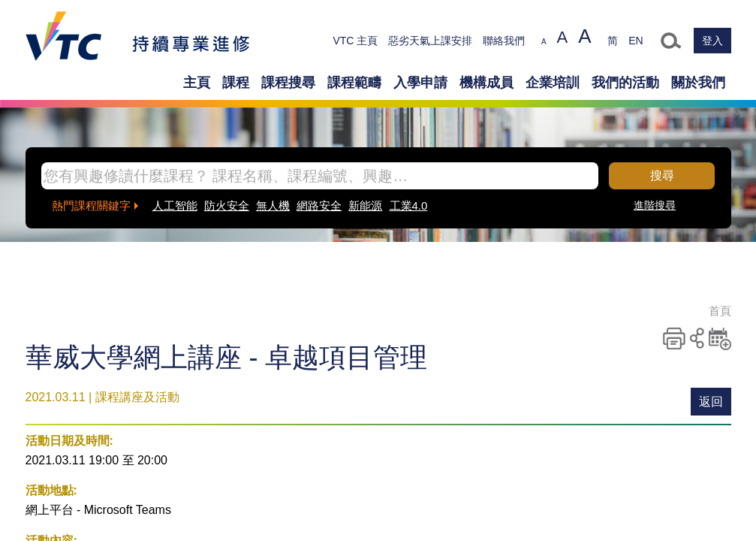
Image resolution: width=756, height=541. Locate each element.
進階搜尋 (655, 205)
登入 (712, 41)
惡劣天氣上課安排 (430, 41)
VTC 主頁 (355, 41)
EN (636, 41)
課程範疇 (354, 83)
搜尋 (662, 175)
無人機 (273, 206)
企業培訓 (553, 83)
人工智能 (175, 206)
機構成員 (486, 83)
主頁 (197, 83)
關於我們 (698, 83)
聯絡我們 (504, 41)
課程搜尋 (288, 83)
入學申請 (420, 83)
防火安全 (227, 206)
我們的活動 (625, 83)
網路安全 (319, 206)
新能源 (365, 206)
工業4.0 (409, 206)
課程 (236, 83)
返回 (711, 402)
